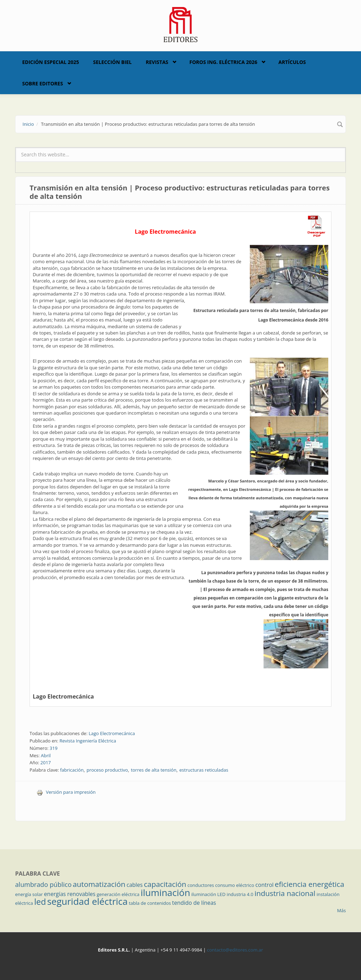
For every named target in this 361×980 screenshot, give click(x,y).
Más (341, 910)
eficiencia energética (310, 884)
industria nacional (285, 893)
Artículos (292, 62)
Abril (46, 755)
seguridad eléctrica (87, 901)
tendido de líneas (194, 903)
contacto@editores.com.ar (235, 950)
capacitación (165, 884)
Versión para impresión (66, 792)
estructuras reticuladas (204, 770)
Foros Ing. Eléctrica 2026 (223, 62)
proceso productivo (107, 770)
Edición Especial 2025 (51, 62)
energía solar (29, 894)
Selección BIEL (113, 62)
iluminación (166, 893)
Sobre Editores (43, 83)
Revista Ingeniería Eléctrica (88, 741)
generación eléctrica (118, 894)
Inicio (28, 124)
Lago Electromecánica (63, 696)
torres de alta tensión (154, 770)
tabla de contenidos (150, 903)
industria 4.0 (240, 894)
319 (53, 748)
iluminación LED (208, 894)
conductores (201, 885)
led (40, 902)
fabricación (72, 770)
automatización (99, 884)
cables (135, 885)
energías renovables (70, 894)
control (265, 885)
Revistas (157, 62)
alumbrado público (43, 884)
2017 (46, 762)
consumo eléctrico (235, 885)
